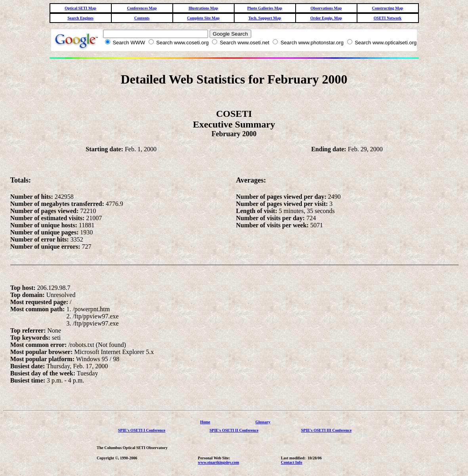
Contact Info (292, 462)
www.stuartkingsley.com (218, 462)
